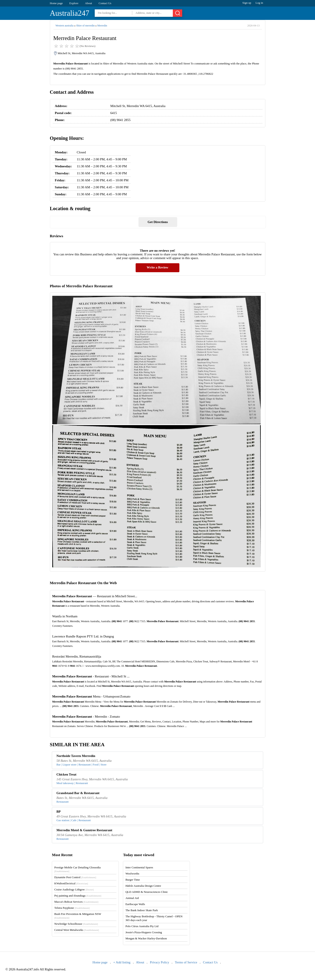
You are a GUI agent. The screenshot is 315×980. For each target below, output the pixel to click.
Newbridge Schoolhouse (76, 924)
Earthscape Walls (135, 904)
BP (59, 812)
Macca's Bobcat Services (76, 902)
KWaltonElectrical (71, 883)
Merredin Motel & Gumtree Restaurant (84, 830)
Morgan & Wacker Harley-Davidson (146, 938)
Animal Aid (132, 898)
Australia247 (70, 13)
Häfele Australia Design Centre (143, 886)
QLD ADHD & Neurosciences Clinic (147, 892)
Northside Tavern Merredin (76, 756)
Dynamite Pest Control (75, 877)
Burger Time (133, 880)
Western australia (65, 26)
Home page (56, 3)
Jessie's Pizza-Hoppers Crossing (144, 932)
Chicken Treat (66, 774)
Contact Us (105, 3)
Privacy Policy (159, 962)
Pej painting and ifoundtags (78, 896)
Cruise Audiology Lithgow (74, 889)
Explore (74, 3)
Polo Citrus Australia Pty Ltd (142, 926)
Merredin (102, 26)
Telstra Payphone (72, 908)
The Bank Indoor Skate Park (142, 910)
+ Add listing (122, 962)
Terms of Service (186, 962)
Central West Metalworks (77, 930)
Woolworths (132, 874)
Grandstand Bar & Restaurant (78, 793)
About (88, 3)
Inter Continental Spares (139, 867)
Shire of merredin (85, 26)
